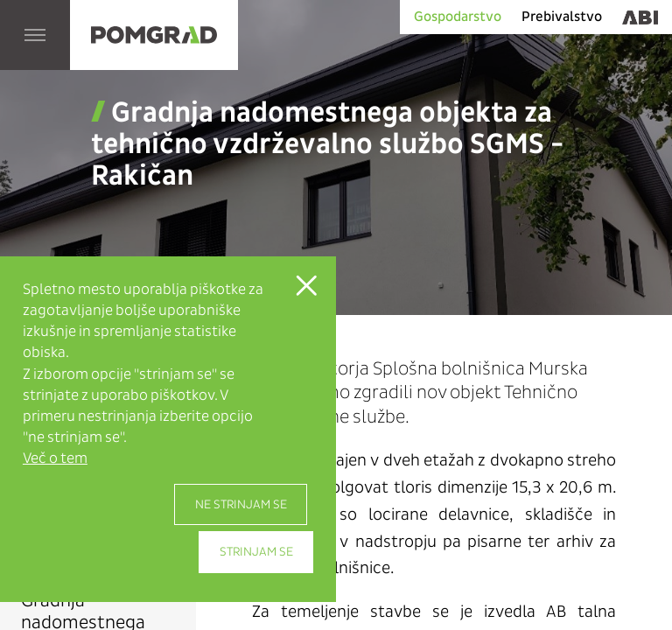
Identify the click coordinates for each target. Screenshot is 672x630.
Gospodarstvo (458, 16)
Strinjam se (256, 552)
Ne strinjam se (241, 504)
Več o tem (55, 458)
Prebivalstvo (562, 16)
